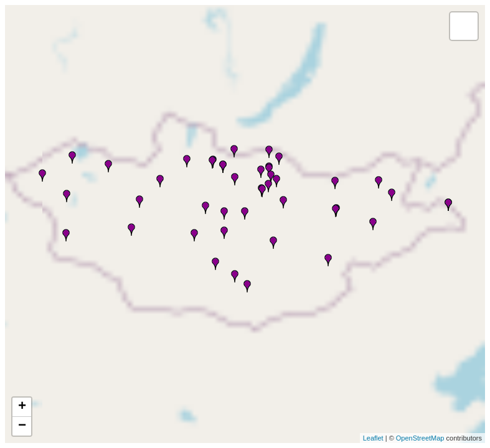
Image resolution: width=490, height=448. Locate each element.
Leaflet (373, 438)
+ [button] (22, 407)
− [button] (22, 426)
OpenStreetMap (420, 438)
